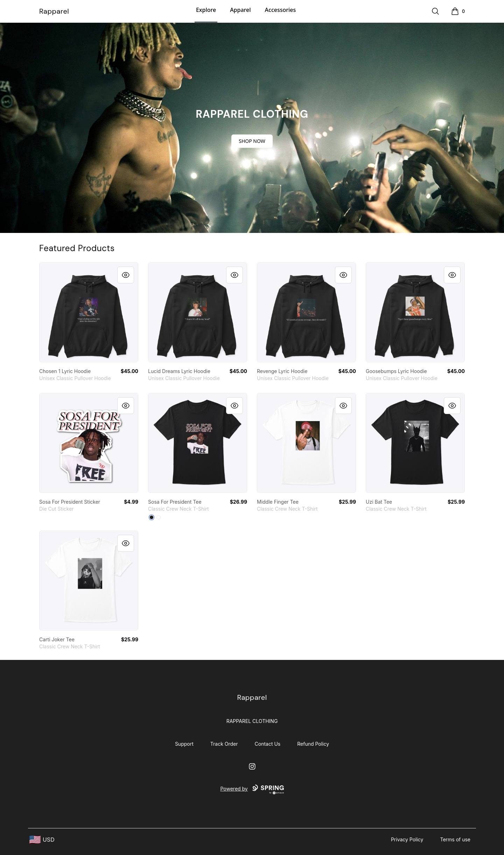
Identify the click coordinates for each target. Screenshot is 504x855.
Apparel (240, 10)
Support (184, 744)
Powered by (252, 790)
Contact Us (268, 744)
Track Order (224, 744)
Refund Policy (313, 744)
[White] (159, 517)
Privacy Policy (407, 839)
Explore (206, 10)
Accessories (281, 10)
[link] (89, 312)
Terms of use (455, 839)
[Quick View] (126, 275)
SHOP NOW (252, 141)
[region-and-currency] (42, 840)
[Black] (152, 517)
